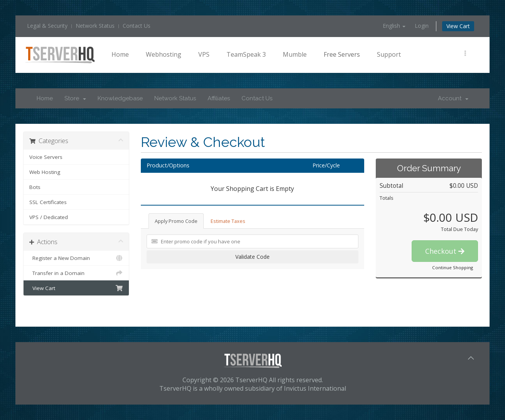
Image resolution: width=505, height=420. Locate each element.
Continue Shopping (453, 267)
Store (75, 98)
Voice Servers (46, 157)
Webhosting (164, 54)
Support (389, 54)
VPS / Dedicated (49, 217)
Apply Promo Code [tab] (176, 221)
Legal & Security (47, 26)
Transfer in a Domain (76, 273)
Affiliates (219, 98)
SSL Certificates (48, 202)
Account (453, 98)
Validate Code (253, 257)
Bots (35, 187)
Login (422, 26)
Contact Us (137, 26)
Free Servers (342, 54)
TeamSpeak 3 (246, 54)
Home (120, 54)
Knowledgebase (120, 98)
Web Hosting (45, 172)
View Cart (458, 26)
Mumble (295, 54)
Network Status (95, 26)
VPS (204, 54)
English (394, 26)
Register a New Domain (76, 258)
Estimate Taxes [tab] (228, 221)
